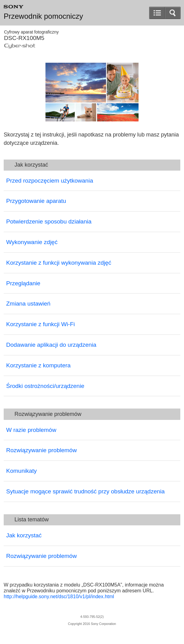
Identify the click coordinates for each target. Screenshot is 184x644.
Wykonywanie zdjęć (32, 242)
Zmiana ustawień (28, 304)
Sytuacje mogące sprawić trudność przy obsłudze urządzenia (85, 491)
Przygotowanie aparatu (36, 201)
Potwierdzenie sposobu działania (49, 221)
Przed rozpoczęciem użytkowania (50, 181)
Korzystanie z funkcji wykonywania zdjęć (59, 263)
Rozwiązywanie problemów (41, 450)
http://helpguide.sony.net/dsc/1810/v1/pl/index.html (59, 597)
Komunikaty (21, 471)
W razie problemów (31, 430)
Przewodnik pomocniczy (43, 16)
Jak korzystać (24, 535)
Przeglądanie (23, 283)
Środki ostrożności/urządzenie (45, 386)
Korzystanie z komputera (38, 365)
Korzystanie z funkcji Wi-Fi (41, 324)
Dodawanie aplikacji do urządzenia (51, 345)
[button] (173, 13)
